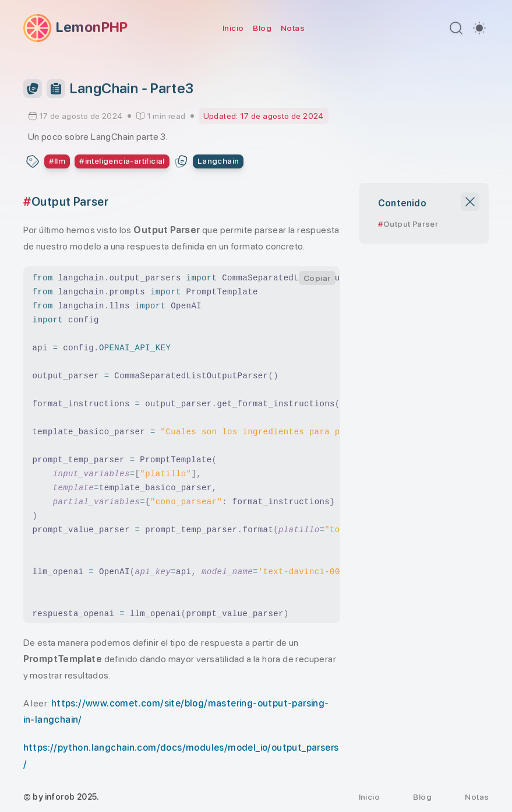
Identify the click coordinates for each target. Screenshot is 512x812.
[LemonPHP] (76, 28)
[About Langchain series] (218, 161)
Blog (262, 28)
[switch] (479, 28)
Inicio (233, 28)
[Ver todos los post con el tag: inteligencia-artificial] (122, 161)
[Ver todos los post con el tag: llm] (57, 161)
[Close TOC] (470, 202)
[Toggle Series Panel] (33, 89)
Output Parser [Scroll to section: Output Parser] (411, 224)
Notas (293, 28)
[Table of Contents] (56, 89)
